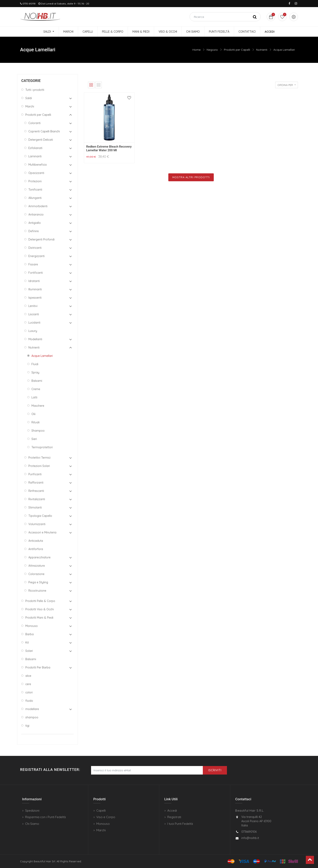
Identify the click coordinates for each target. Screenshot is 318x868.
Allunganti (35, 198)
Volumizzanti (37, 524)
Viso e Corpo (106, 817)
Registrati (174, 817)
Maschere (38, 406)
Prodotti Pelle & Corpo (40, 601)
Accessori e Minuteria (42, 532)
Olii (33, 414)
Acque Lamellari (284, 50)
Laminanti (35, 156)
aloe (28, 676)
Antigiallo (35, 223)
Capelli (101, 811)
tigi (27, 726)
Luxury (33, 331)
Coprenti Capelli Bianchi (44, 131)
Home (197, 50)
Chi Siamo (32, 824)
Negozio (212, 50)
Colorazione (36, 574)
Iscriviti (215, 770)
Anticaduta (36, 541)
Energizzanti (37, 256)
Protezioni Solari (39, 466)
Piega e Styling (38, 582)
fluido (29, 701)
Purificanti (35, 474)
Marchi (30, 106)
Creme (36, 389)
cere (28, 684)
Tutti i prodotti (35, 90)
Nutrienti (262, 50)
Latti (34, 397)
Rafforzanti (36, 483)
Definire (34, 231)
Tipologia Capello (40, 516)
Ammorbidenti (38, 206)
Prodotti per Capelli (237, 50)
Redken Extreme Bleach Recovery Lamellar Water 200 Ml (109, 148)
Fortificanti (36, 273)
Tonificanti (35, 190)
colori (29, 692)
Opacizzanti (36, 173)
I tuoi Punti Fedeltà (180, 824)
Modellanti (35, 339)
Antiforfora (36, 549)
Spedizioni (32, 811)
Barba (30, 634)
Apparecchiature (39, 557)
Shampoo (38, 431)
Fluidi (35, 364)
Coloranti (34, 123)
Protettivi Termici (39, 458)
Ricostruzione (37, 591)
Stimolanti (35, 507)
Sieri (34, 439)
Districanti (35, 248)
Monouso (32, 626)
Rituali (35, 422)
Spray (35, 372)
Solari (29, 651)
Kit (27, 643)
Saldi (29, 98)
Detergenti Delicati (41, 140)
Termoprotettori (42, 447)
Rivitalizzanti (37, 499)
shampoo (32, 717)
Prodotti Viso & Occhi (40, 609)
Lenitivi (33, 306)
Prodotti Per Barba (38, 667)
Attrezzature (37, 566)
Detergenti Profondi (41, 239)
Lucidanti (34, 323)
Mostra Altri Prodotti (191, 177)
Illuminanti (35, 289)
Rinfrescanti (36, 491)
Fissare (33, 264)
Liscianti (34, 314)
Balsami (37, 381)
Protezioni (35, 181)
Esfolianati (35, 148)
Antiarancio (36, 215)
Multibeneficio (38, 165)
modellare (32, 709)
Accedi (172, 811)
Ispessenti (35, 298)
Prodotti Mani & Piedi (39, 618)
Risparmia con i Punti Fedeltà (45, 817)
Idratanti (34, 281)
